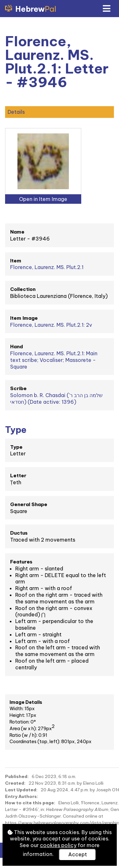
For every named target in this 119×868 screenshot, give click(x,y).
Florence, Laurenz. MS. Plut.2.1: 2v (51, 325)
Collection (23, 289)
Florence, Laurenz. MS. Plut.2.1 (47, 267)
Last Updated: (21, 790)
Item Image (24, 318)
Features (21, 562)
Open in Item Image (43, 199)
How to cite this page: (30, 803)
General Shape (29, 504)
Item (16, 261)
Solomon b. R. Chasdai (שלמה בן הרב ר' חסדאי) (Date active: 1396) (56, 399)
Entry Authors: (22, 796)
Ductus (19, 533)
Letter (18, 476)
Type (16, 447)
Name (17, 232)
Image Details (26, 702)
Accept (78, 854)
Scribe (18, 388)
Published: (17, 776)
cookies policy (58, 845)
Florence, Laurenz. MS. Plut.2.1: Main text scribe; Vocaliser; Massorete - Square (54, 360)
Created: (15, 783)
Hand (17, 347)
